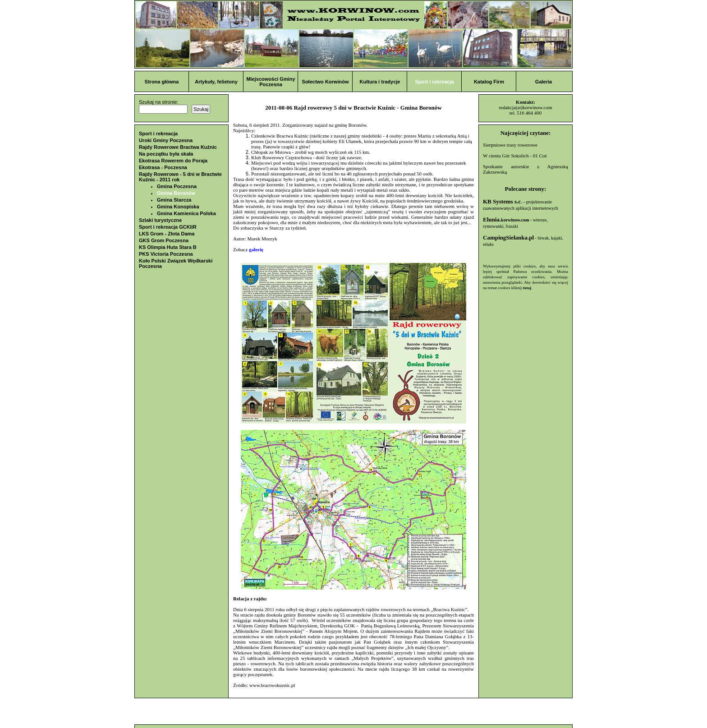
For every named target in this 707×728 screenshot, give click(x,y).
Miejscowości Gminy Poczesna (271, 82)
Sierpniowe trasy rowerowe (510, 145)
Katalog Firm (489, 82)
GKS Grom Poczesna (164, 240)
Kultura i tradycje (380, 82)
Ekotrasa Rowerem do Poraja (173, 161)
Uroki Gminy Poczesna (166, 140)
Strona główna (162, 82)
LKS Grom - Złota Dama (167, 234)
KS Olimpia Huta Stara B (168, 247)
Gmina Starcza (174, 200)
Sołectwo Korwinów (326, 82)
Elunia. (506, 219)
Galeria (544, 82)
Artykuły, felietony (216, 82)
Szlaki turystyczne (160, 220)
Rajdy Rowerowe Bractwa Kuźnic (178, 147)
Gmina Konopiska (178, 207)
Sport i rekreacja (434, 82)
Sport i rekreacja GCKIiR (168, 227)
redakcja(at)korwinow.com (525, 107)
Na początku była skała (166, 154)
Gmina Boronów (176, 193)
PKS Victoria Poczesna (166, 254)
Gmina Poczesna (177, 186)
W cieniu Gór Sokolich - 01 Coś (515, 156)
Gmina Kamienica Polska (186, 213)
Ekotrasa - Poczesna (163, 167)
